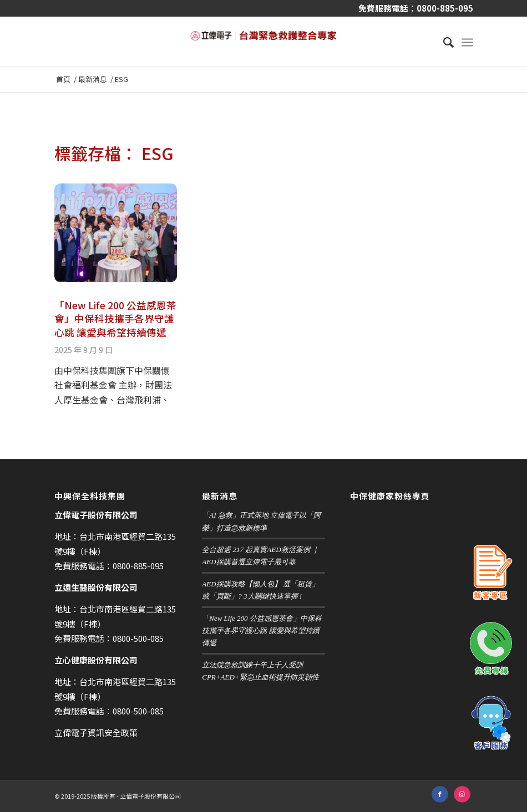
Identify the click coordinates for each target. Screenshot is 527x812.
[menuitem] (443, 42)
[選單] (467, 42)
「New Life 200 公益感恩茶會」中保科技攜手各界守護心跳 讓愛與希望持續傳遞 (115, 319)
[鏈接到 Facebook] (440, 794)
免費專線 (491, 648)
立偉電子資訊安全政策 (96, 732)
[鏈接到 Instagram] (462, 794)
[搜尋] (443, 42)
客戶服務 (491, 723)
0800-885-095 (445, 8)
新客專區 (491, 574)
